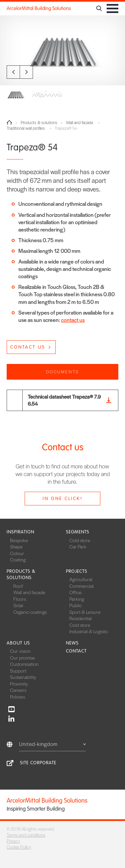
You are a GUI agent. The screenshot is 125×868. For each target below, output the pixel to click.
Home (9, 122)
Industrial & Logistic (89, 631)
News (72, 643)
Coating (18, 559)
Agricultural (81, 579)
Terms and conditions (26, 835)
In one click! (63, 499)
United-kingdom (52, 744)
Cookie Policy (19, 847)
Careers (18, 690)
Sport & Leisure (85, 612)
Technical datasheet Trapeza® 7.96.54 (64, 400)
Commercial (81, 586)
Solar (18, 605)
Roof (18, 586)
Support (18, 671)
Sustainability (23, 677)
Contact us (28, 347)
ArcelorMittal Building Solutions (39, 8)
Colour (17, 553)
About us (18, 643)
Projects (77, 571)
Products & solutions (39, 123)
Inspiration (20, 532)
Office (75, 592)
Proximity (19, 684)
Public (75, 605)
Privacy (13, 841)
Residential (80, 618)
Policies (17, 697)
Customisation (24, 664)
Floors (20, 599)
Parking (77, 599)
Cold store (80, 540)
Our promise (22, 658)
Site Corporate (38, 763)
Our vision (20, 651)
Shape (16, 546)
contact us (73, 320)
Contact (76, 651)
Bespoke (19, 540)
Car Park (78, 546)
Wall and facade (80, 123)
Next (26, 72)
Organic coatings (30, 612)
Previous (13, 72)
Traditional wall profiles (26, 128)
